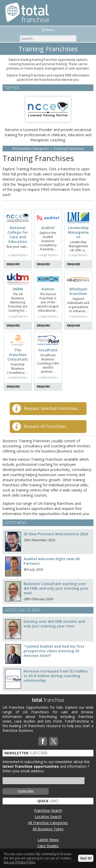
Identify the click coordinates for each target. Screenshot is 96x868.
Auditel (48, 228)
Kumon (48, 289)
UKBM (18, 289)
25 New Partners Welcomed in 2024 (56, 534)
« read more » (18, 255)
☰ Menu (48, 30)
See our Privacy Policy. (20, 862)
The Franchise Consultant (18, 355)
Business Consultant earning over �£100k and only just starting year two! (56, 588)
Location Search (48, 817)
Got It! (86, 858)
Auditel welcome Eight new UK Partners (52, 561)
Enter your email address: (24, 771)
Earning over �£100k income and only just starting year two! (54, 624)
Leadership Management (78, 232)
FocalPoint (48, 350)
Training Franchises (69, 149)
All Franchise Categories (31, 149)
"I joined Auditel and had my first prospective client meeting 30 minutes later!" (54, 651)
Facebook (43, 741)
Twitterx (54, 741)
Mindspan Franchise (78, 291)
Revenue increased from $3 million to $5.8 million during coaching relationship (56, 676)
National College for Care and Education (18, 235)
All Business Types (48, 829)
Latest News (48, 840)
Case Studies (48, 846)
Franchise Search (48, 810)
